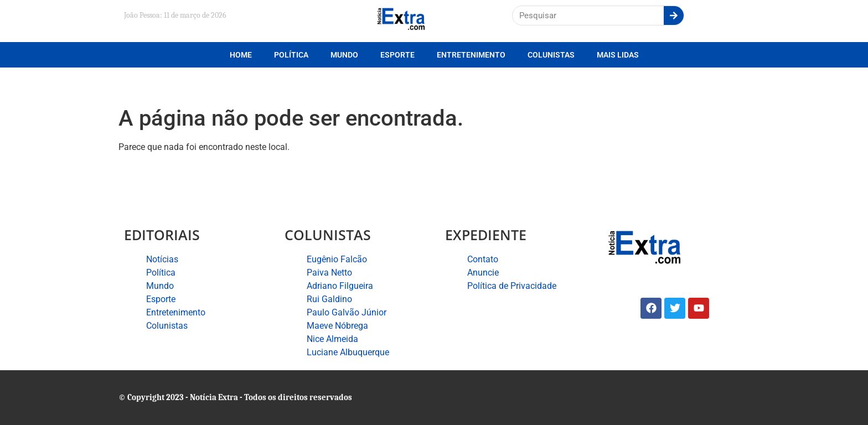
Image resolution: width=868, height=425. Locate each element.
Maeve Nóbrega (337, 326)
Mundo (344, 55)
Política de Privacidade (512, 286)
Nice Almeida (332, 339)
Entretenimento (471, 55)
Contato (483, 259)
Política (291, 55)
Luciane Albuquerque (348, 352)
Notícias (162, 259)
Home (241, 55)
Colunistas (551, 55)
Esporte (397, 55)
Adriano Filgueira (340, 286)
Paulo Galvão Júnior (347, 312)
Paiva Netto (329, 273)
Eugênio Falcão (337, 259)
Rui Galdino (329, 299)
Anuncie (483, 273)
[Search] (674, 15)
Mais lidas (618, 55)
